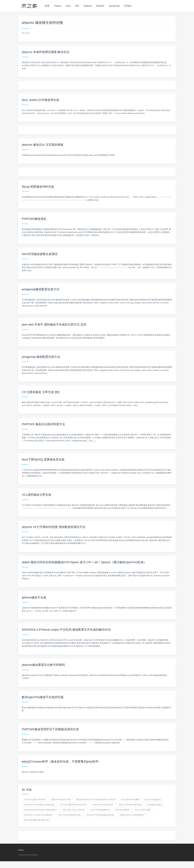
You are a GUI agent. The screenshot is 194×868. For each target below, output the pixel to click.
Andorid (88, 6)
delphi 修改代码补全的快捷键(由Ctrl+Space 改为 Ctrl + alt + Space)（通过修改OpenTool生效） (84, 562)
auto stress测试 (143, 810)
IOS (77, 6)
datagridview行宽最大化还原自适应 (39, 805)
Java (68, 6)
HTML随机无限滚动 (155, 805)
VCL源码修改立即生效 (37, 495)
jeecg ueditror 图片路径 (130, 805)
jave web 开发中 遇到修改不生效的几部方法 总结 (54, 325)
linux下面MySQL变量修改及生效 (43, 459)
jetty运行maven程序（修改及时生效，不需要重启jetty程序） (61, 762)
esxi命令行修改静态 (153, 800)
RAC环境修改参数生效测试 (40, 254)
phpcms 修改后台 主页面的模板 (43, 145)
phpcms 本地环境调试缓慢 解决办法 (46, 52)
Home (21, 850)
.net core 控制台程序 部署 (69, 815)
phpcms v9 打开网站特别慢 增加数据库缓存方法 (54, 527)
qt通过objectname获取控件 (132, 815)
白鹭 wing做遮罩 (122, 810)
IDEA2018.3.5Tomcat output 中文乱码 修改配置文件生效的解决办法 (66, 630)
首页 (47, 6)
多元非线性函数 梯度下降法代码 (37, 820)
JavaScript (114, 6)
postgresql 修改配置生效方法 (41, 357)
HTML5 (128, 6)
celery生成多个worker (35, 800)
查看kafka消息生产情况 (61, 800)
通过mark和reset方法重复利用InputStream (96, 800)
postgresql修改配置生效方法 (41, 289)
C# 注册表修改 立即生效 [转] (41, 392)
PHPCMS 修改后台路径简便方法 (43, 424)
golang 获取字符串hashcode (73, 805)
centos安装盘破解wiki (100, 810)
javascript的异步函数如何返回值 (100, 815)
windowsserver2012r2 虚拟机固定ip (40, 810)
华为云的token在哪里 (130, 800)
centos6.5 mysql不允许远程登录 (38, 815)
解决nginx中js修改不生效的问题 (43, 697)
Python (58, 6)
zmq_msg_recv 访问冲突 (73, 810)
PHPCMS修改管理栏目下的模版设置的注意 (50, 729)
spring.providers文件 (103, 805)
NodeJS (100, 6)
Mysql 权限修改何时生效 (38, 187)
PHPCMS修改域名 (34, 219)
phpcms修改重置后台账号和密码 (43, 665)
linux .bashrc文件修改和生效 (41, 100)
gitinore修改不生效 (34, 597)
